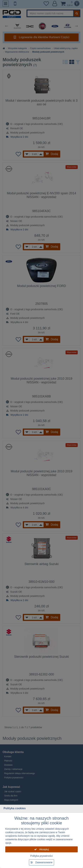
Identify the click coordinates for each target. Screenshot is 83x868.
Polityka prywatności (42, 856)
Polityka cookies (15, 808)
